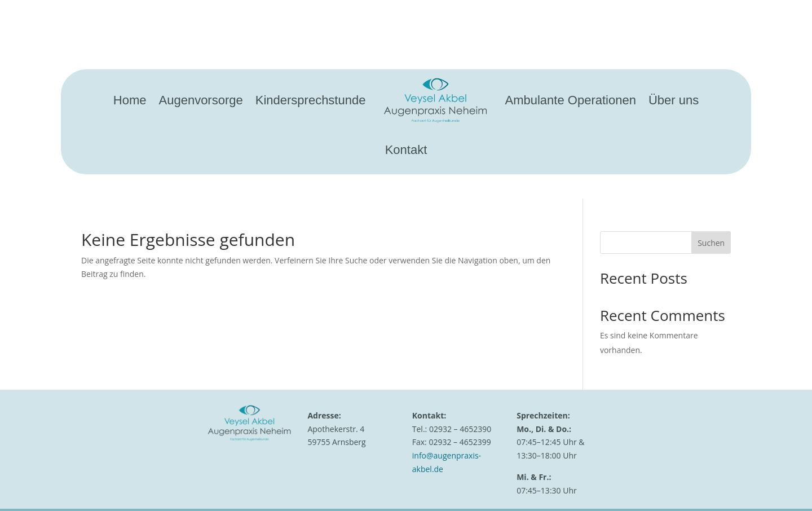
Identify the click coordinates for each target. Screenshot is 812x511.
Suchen (711, 198)
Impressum (430, 481)
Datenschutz (481, 481)
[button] (25, 486)
